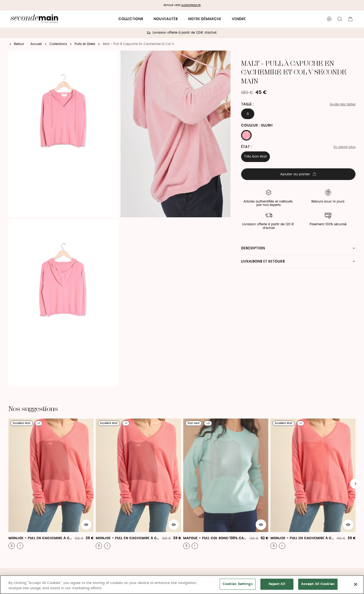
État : (246, 147)
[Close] (356, 584)
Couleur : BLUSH (257, 125)
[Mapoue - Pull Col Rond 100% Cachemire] (226, 484)
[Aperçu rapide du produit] (86, 525)
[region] (182, 585)
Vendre (239, 19)
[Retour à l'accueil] (34, 19)
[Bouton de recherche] (340, 19)
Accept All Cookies (318, 584)
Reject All (277, 584)
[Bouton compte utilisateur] (329, 19)
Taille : (248, 104)
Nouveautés (166, 19)
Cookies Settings (238, 584)
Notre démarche (205, 19)
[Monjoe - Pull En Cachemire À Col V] (51, 484)
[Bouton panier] (350, 19)
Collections (131, 19)
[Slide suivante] (356, 484)
